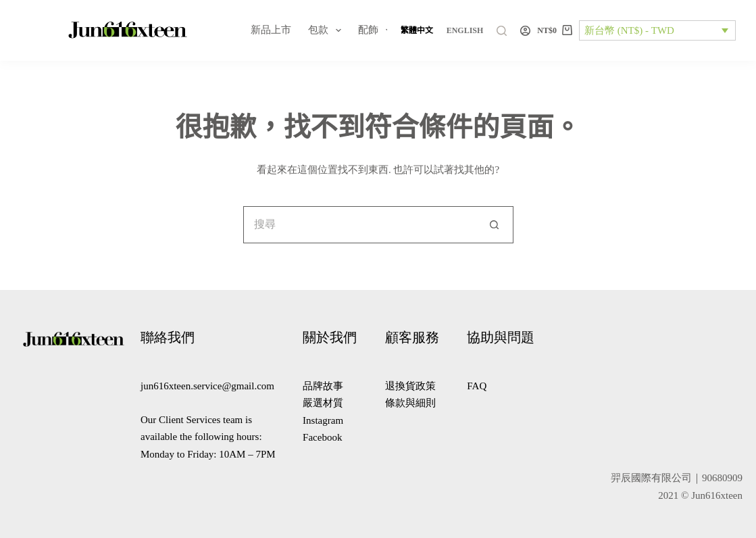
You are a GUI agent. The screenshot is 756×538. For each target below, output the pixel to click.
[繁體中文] (417, 30)
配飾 (377, 30)
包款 (327, 30)
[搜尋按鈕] (495, 225)
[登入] (525, 31)
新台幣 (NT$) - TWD (629, 30)
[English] (465, 30)
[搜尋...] (360, 225)
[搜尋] (502, 31)
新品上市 (271, 30)
